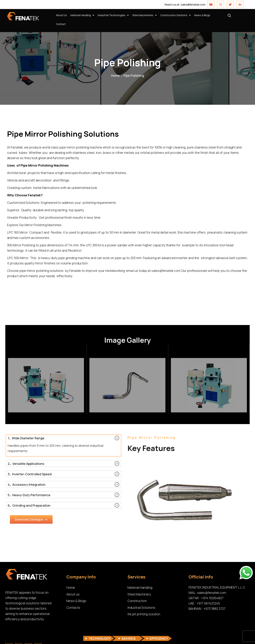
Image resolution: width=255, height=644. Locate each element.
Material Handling (82, 15)
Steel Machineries (144, 15)
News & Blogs (202, 15)
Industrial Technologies (113, 15)
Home (115, 75)
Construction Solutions (175, 15)
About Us (61, 15)
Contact (61, 24)
